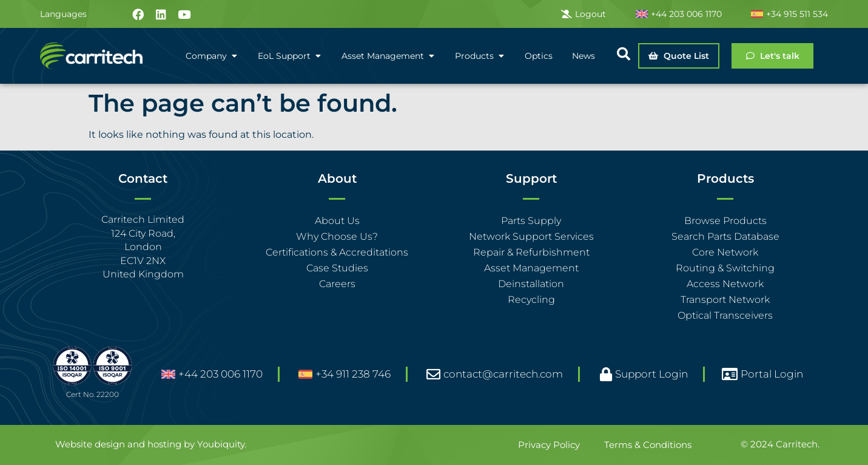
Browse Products (725, 221)
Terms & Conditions (648, 445)
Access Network (725, 284)
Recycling (531, 300)
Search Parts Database (725, 236)
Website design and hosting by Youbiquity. (151, 444)
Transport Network (725, 300)
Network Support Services (531, 236)
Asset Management (531, 268)
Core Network (725, 252)
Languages (63, 14)
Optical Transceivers (725, 315)
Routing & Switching (725, 268)
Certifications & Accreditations (337, 252)
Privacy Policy (549, 445)
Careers (337, 284)
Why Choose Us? (337, 236)
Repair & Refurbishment (531, 252)
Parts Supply (531, 221)
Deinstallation (531, 284)
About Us (337, 221)
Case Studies (337, 268)
